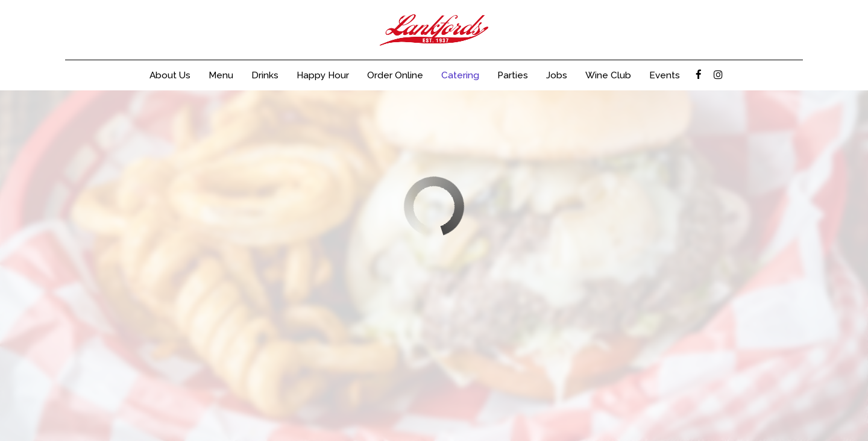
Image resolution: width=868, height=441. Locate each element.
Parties (513, 75)
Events (665, 75)
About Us (170, 75)
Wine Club (608, 75)
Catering (460, 75)
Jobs (557, 75)
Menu (221, 75)
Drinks (265, 75)
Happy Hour (323, 75)
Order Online (395, 75)
